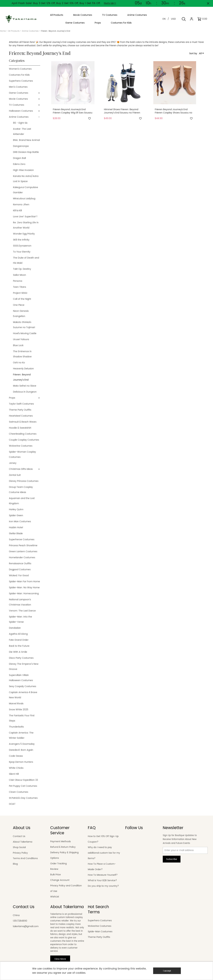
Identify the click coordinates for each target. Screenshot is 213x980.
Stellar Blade (16, 533)
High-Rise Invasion (23, 170)
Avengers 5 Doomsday (22, 744)
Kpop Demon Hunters (21, 762)
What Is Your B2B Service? (102, 880)
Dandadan (15, 628)
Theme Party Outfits (20, 410)
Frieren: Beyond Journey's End (22, 377)
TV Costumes (17, 105)
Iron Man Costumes (20, 521)
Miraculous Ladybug (24, 199)
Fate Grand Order (19, 640)
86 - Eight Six (20, 123)
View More (60, 959)
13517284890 (20, 921)
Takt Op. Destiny (22, 269)
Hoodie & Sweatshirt (20, 428)
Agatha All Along (18, 634)
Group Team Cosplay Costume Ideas (21, 490)
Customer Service (60, 831)
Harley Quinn (16, 509)
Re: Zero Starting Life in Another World (26, 225)
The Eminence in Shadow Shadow (22, 354)
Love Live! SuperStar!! (25, 217)
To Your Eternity (22, 252)
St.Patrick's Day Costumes (23, 798)
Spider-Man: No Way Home (24, 588)
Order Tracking (58, 864)
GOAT (12, 804)
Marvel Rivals (16, 704)
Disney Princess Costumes (24, 481)
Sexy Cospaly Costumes (23, 686)
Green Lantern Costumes (23, 552)
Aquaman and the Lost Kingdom (22, 501)
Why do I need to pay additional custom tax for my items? (104, 853)
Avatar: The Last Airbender (22, 132)
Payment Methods (60, 841)
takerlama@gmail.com (26, 926)
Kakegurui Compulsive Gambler (26, 190)
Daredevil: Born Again (21, 750)
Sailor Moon (20, 275)
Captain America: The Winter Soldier (21, 735)
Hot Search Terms (98, 910)
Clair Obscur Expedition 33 (23, 780)
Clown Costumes (19, 792)
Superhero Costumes (21, 81)
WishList (55, 897)
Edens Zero (19, 164)
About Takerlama (23, 842)
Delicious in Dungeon (25, 392)
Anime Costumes (30, 31)
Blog (15, 864)
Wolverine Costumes (21, 446)
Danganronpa (21, 146)
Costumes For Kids (19, 75)
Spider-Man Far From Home (24, 582)
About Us (22, 828)
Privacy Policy (20, 853)
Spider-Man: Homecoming (24, 594)
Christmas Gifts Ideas (21, 469)
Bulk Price (56, 875)
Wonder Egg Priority (24, 234)
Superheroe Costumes (22, 539)
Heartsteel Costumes (21, 416)
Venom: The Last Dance (22, 611)
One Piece (19, 305)
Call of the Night (22, 299)
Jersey (13, 463)
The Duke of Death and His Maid (26, 260)
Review (54, 869)
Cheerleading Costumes (23, 434)
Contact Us (19, 836)
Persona (18, 281)
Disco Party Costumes (21, 658)
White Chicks (16, 768)
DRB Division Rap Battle (26, 152)
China (16, 915)
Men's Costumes (18, 87)
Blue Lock (18, 345)
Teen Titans (20, 287)
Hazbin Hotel (16, 527)
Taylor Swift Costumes (21, 404)
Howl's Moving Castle (25, 333)
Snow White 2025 (19, 710)
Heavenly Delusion (23, 369)
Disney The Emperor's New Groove (24, 667)
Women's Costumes (20, 69)
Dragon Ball (19, 158)
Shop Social (19, 847)
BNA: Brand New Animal (26, 140)
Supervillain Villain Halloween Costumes (21, 678)
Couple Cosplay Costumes (24, 440)
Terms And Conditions (25, 858)
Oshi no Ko (19, 363)
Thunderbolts (16, 727)
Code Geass (16, 756)
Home (3, 31)
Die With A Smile (18, 652)
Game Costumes (19, 93)
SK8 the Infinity (21, 240)
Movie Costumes (18, 99)
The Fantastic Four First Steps (22, 718)
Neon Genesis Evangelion (21, 314)
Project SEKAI (20, 293)
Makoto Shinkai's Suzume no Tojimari (24, 325)
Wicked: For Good (19, 576)
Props (12, 398)
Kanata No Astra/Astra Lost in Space (26, 179)
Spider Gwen (16, 515)
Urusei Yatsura (21, 339)
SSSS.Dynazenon (22, 246)
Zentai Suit (15, 475)
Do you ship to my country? (103, 886)
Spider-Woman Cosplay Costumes (22, 454)
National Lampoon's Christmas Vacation (20, 602)
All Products (14, 31)
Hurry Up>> (110, 3)
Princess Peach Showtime (23, 545)
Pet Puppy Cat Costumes (23, 786)
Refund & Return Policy (63, 847)
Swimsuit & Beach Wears (23, 422)
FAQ (92, 828)
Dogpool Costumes (20, 570)
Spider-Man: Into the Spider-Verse (20, 619)
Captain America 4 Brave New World (23, 695)
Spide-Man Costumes (100, 932)
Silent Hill (14, 774)
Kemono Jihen (21, 205)
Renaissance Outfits (20, 564)
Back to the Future (19, 646)
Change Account (60, 880)
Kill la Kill (17, 211)
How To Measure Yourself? (103, 875)
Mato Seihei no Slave (25, 386)
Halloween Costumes (21, 111)
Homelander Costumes (22, 558)
